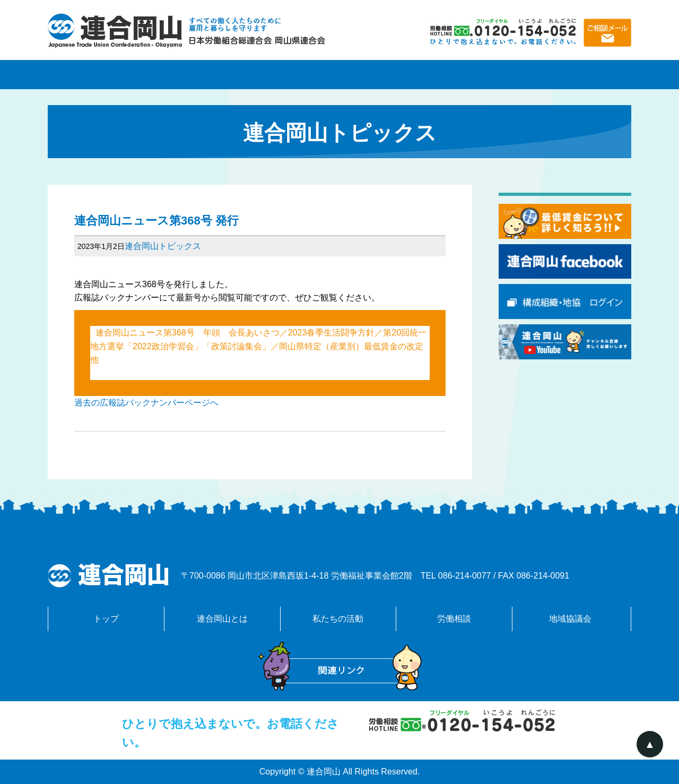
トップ (106, 619)
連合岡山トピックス (163, 246)
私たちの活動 (339, 75)
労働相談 (456, 75)
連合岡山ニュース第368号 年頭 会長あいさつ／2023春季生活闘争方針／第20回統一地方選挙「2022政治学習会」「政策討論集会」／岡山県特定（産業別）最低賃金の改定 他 (261, 346)
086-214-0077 (465, 576)
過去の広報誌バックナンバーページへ (146, 403)
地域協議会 (573, 75)
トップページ (106, 75)
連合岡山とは (223, 75)
